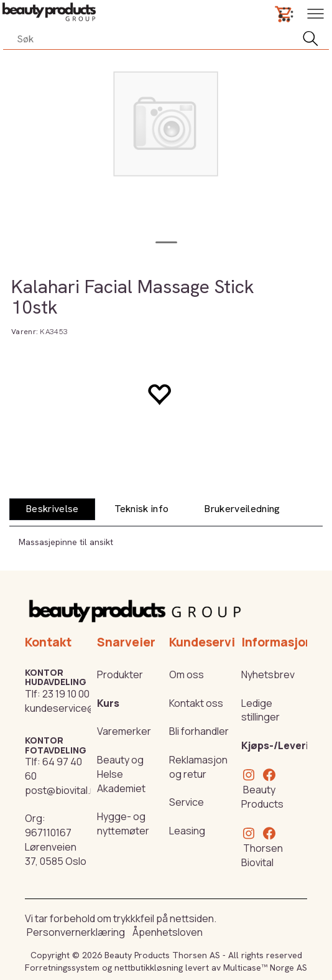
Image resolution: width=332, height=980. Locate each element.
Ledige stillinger (261, 710)
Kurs (108, 703)
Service (187, 802)
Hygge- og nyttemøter (123, 824)
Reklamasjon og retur (198, 767)
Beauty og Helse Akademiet (121, 774)
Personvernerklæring (76, 932)
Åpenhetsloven (168, 932)
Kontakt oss (196, 703)
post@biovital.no (63, 790)
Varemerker (124, 731)
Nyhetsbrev (268, 674)
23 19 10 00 (66, 694)
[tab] (52, 509)
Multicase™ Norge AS (265, 968)
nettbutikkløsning (149, 968)
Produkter (120, 674)
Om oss (187, 674)
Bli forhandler (199, 731)
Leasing (187, 831)
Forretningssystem (62, 968)
